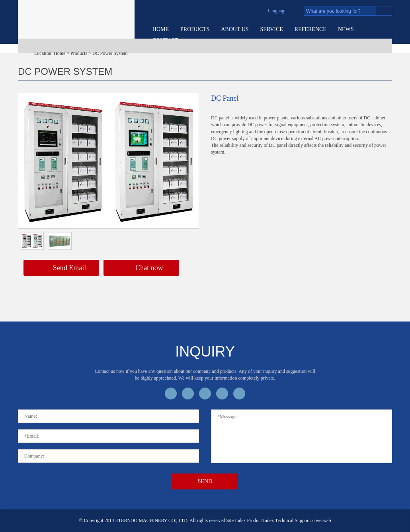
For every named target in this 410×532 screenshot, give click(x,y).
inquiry (205, 352)
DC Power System (110, 53)
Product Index (261, 520)
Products (195, 29)
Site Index (236, 520)
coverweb (322, 520)
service (272, 29)
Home (161, 29)
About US (235, 29)
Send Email (61, 268)
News (346, 29)
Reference (310, 29)
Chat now (141, 269)
